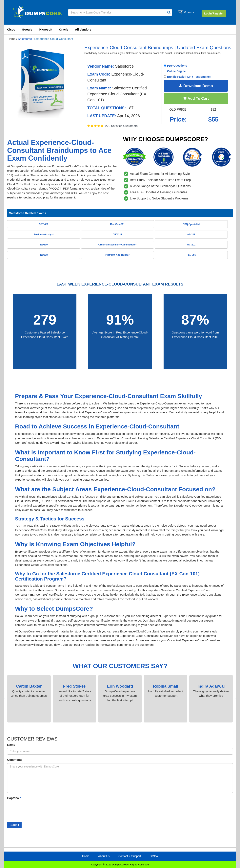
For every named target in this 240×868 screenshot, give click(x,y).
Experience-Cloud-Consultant (54, 39)
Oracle (64, 29)
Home (11, 39)
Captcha (14, 798)
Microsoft (46, 29)
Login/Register (214, 13)
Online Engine (175, 71)
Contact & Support (130, 856)
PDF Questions (175, 66)
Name (11, 745)
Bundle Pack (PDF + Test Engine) (187, 77)
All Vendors (83, 29)
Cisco (11, 29)
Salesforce (25, 39)
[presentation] (235, 698)
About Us (104, 856)
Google (27, 29)
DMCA (154, 856)
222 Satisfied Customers (121, 126)
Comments (15, 760)
